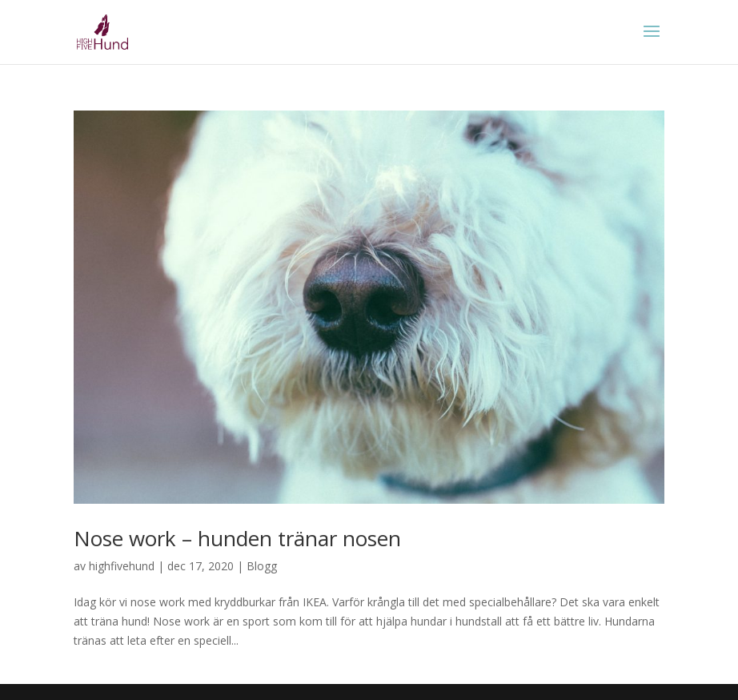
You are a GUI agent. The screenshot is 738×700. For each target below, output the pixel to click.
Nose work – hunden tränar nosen (237, 538)
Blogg (262, 566)
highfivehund (122, 566)
